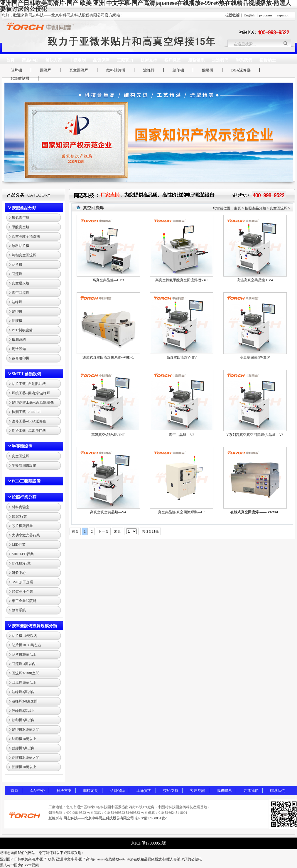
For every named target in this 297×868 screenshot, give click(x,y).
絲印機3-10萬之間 (26, 729)
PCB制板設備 (22, 330)
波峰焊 (149, 70)
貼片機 (16, 70)
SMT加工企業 (22, 582)
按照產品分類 (24, 208)
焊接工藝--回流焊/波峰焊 (31, 393)
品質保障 (101, 60)
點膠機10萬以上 (24, 767)
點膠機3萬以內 (23, 748)
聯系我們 (244, 60)
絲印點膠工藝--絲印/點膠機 (33, 403)
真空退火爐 (21, 283)
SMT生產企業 (22, 591)
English (249, 15)
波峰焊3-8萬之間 (25, 701)
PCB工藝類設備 (26, 481)
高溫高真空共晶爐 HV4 (255, 280)
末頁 (117, 531)
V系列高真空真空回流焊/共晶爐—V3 (255, 435)
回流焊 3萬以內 (24, 664)
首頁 (10, 60)
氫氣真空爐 (21, 218)
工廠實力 (125, 60)
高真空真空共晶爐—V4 (108, 512)
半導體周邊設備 (24, 465)
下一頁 (103, 531)
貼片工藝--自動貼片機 (29, 384)
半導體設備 (22, 446)
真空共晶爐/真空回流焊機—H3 (182, 512)
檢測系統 (19, 340)
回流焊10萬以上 (24, 683)
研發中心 (19, 573)
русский (266, 15)
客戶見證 (173, 60)
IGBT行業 (19, 516)
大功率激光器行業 (26, 535)
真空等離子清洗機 (26, 236)
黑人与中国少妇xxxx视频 (19, 865)
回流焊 (46, 70)
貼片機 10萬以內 (25, 636)
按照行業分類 (24, 497)
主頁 (237, 208)
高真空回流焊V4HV (182, 357)
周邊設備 (19, 349)
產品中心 (30, 60)
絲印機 (178, 70)
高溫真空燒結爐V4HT (108, 435)
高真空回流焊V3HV (255, 357)
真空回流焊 (79, 70)
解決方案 (54, 60)
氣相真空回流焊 (24, 255)
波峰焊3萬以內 (23, 692)
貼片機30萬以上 (24, 654)
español (283, 15)
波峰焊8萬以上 (23, 711)
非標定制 (77, 60)
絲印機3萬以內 (23, 720)
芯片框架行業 (22, 526)
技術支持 (149, 60)
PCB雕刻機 (20, 78)
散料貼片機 (116, 70)
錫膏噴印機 (21, 358)
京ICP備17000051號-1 (151, 818)
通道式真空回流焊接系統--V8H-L (108, 357)
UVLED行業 (21, 563)
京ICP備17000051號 (148, 843)
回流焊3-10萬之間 (26, 673)
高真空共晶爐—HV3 (108, 280)
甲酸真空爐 (21, 227)
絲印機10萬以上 (24, 739)
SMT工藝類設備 (26, 374)
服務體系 (196, 60)
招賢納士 (268, 60)
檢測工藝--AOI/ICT (26, 412)
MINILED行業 (23, 554)
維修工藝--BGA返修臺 (29, 421)
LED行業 (19, 545)
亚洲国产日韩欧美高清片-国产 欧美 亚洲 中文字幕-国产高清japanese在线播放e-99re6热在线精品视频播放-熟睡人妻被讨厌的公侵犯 (101, 859)
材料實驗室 (21, 507)
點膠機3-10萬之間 (26, 758)
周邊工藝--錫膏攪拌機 (29, 431)
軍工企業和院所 (24, 601)
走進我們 (220, 60)
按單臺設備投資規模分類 (34, 626)
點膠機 (208, 70)
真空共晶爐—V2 (182, 435)
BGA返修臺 (241, 70)
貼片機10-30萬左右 (26, 645)
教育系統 (19, 610)
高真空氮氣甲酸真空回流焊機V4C (182, 280)
